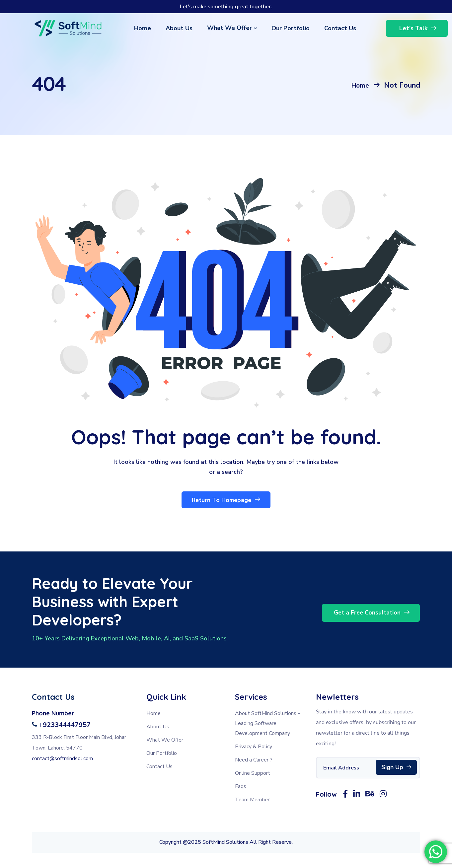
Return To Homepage (226, 502)
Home (359, 85)
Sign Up (396, 769)
